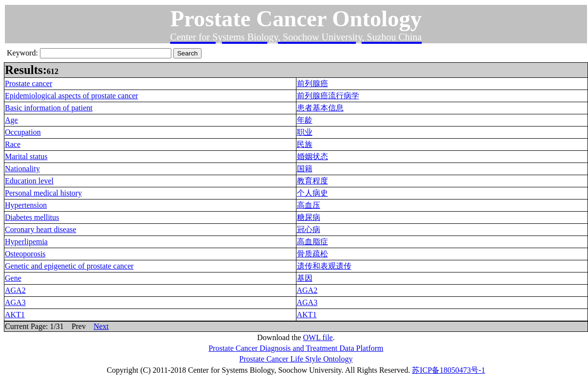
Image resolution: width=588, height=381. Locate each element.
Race (13, 144)
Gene (13, 278)
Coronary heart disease (41, 229)
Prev (79, 326)
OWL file (318, 337)
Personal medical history (43, 193)
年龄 (305, 120)
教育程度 (312, 181)
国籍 (305, 169)
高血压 (309, 205)
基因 (305, 278)
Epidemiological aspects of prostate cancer (72, 96)
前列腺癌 (312, 83)
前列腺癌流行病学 (328, 96)
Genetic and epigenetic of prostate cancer (69, 266)
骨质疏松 (312, 254)
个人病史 (312, 193)
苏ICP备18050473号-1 (448, 370)
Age (11, 120)
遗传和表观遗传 (324, 266)
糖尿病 (309, 217)
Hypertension (26, 205)
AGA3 (15, 302)
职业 (305, 132)
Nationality (22, 169)
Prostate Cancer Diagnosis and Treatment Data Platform (296, 348)
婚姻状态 (312, 156)
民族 (305, 144)
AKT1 (15, 315)
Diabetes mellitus (32, 217)
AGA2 (15, 290)
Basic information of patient (49, 108)
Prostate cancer (28, 83)
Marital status (26, 156)
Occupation (23, 132)
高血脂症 (312, 242)
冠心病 (309, 229)
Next (101, 326)
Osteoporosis (25, 254)
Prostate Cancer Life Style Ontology (296, 359)
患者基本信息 (320, 108)
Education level (29, 181)
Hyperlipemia (26, 242)
